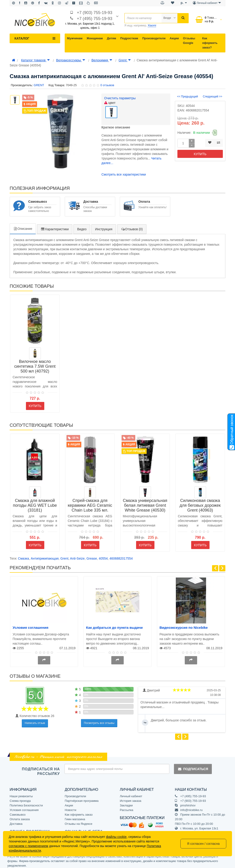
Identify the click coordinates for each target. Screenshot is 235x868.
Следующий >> (213, 97)
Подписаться (193, 767)
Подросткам (129, 38)
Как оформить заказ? (210, 43)
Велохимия (102, 60)
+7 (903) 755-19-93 (95, 13)
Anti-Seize (77, 556)
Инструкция (104, 227)
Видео (82, 227)
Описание (23, 226)
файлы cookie (116, 837)
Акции (174, 38)
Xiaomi (152, 26)
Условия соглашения (31, 625)
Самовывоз (18, 812)
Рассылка (127, 807)
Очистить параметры (120, 98)
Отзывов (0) (132, 227)
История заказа (130, 798)
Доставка (16, 821)
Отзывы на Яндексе (78, 821)
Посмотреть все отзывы (99, 720)
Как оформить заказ (79, 812)
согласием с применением (28, 846)
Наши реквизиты (21, 794)
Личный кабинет (131, 794)
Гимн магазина (75, 817)
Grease (92, 556)
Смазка (23, 556)
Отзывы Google (189, 41)
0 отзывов (107, 85)
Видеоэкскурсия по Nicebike (184, 625)
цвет (110, 103)
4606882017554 (121, 556)
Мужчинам (75, 38)
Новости (70, 807)
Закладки (126, 803)
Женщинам (95, 38)
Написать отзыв (35, 721)
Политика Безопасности (26, 803)
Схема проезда (20, 798)
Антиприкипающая (45, 556)
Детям (112, 38)
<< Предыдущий (188, 97)
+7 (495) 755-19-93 (95, 19)
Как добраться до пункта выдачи (114, 625)
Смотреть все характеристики (124, 172)
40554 (103, 556)
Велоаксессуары (71, 60)
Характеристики (55, 227)
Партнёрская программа (82, 798)
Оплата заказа (20, 817)
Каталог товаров (35, 60)
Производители (154, 38)
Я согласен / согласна (203, 844)
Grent (125, 60)
